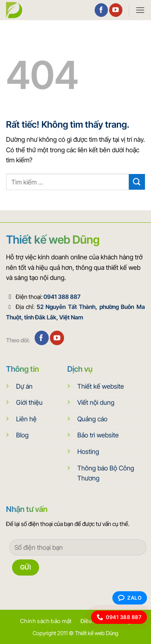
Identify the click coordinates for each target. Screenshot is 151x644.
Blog (22, 435)
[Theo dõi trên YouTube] (116, 10)
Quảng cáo (92, 419)
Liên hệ (26, 419)
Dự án (24, 386)
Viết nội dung (96, 402)
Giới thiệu (29, 402)
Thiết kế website (101, 386)
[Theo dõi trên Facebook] (101, 10)
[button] (140, 10)
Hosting (88, 451)
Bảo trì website (98, 435)
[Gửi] (137, 182)
